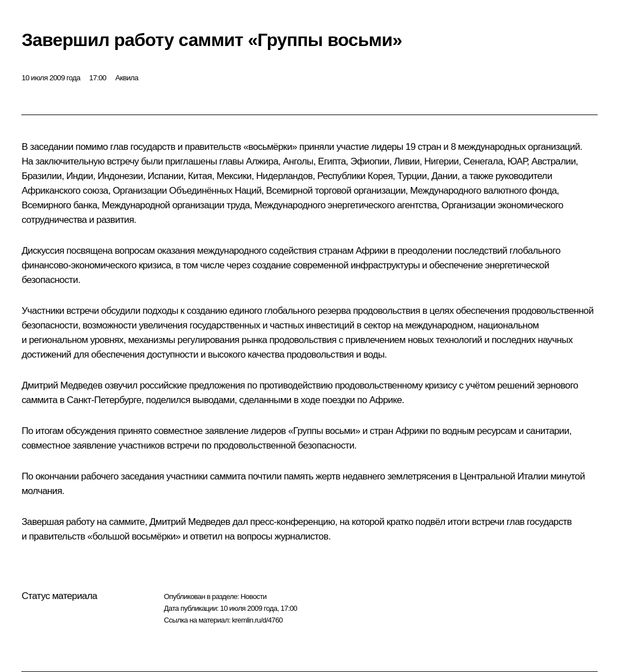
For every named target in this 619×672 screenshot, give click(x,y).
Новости (253, 596)
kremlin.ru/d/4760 (257, 620)
